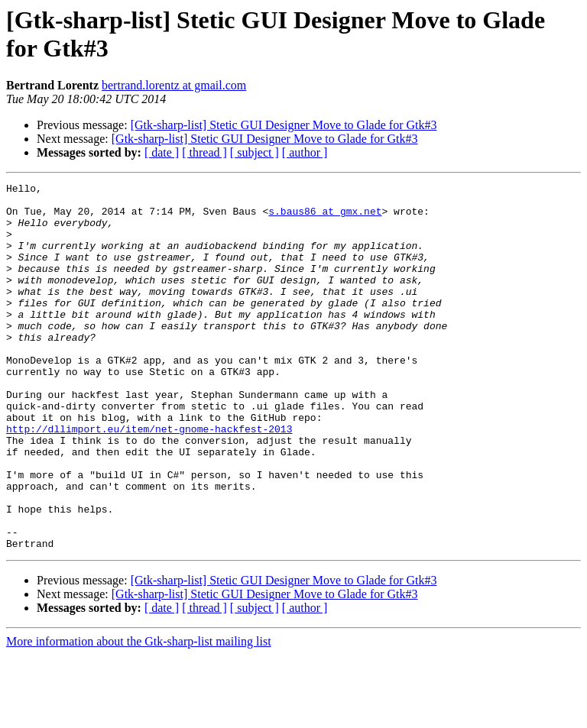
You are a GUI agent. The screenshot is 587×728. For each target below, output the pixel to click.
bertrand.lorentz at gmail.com (174, 85)
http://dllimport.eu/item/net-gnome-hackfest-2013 (149, 479)
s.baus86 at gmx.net (325, 218)
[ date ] (162, 152)
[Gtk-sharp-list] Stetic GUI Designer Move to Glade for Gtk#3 (284, 125)
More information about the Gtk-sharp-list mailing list (139, 715)
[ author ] (305, 152)
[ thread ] (204, 152)
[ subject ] (255, 152)
